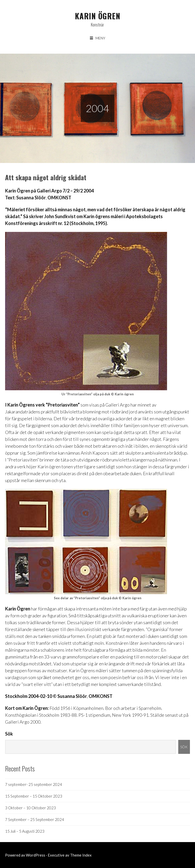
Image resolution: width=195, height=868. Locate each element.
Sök (9, 734)
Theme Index (81, 855)
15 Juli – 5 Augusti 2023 (25, 831)
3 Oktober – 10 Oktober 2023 (30, 808)
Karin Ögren (98, 16)
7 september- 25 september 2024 (34, 784)
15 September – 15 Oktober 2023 (34, 796)
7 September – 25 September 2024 (35, 819)
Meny (100, 38)
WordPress (36, 855)
